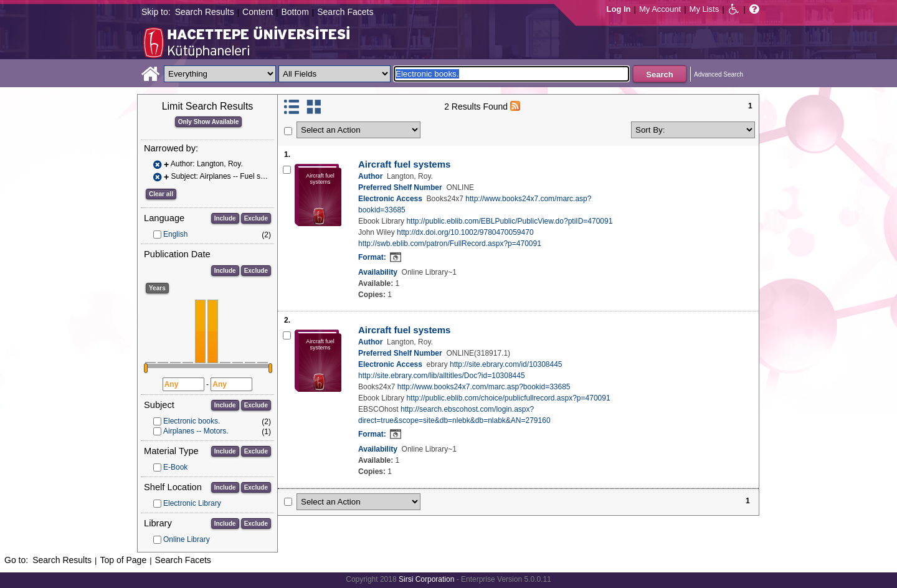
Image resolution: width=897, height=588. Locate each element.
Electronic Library (192, 503)
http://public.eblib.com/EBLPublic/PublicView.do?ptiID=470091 (509, 221)
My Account (660, 9)
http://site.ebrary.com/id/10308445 (506, 364)
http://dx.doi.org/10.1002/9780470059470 (465, 232)
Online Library (187, 539)
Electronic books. (192, 421)
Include (225, 218)
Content (258, 12)
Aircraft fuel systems (404, 164)
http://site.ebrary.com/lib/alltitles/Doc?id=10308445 (442, 376)
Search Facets (345, 12)
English (175, 234)
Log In (619, 9)
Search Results (205, 12)
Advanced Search (719, 74)
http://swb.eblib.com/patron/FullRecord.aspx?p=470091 (450, 244)
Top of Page (123, 560)
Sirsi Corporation (426, 579)
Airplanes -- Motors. (196, 431)
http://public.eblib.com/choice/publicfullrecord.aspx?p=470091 (508, 398)
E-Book (175, 467)
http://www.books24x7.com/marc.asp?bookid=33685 (484, 387)
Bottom (295, 12)
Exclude (256, 218)
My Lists (705, 9)
